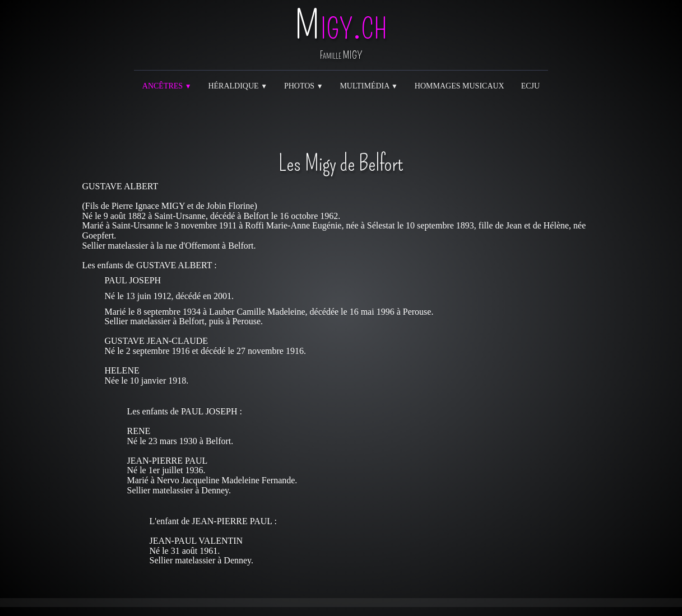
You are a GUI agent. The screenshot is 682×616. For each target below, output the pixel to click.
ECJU (530, 86)
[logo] (341, 36)
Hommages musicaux (460, 86)
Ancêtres (167, 86)
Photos (303, 86)
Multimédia (368, 86)
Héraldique (238, 86)
